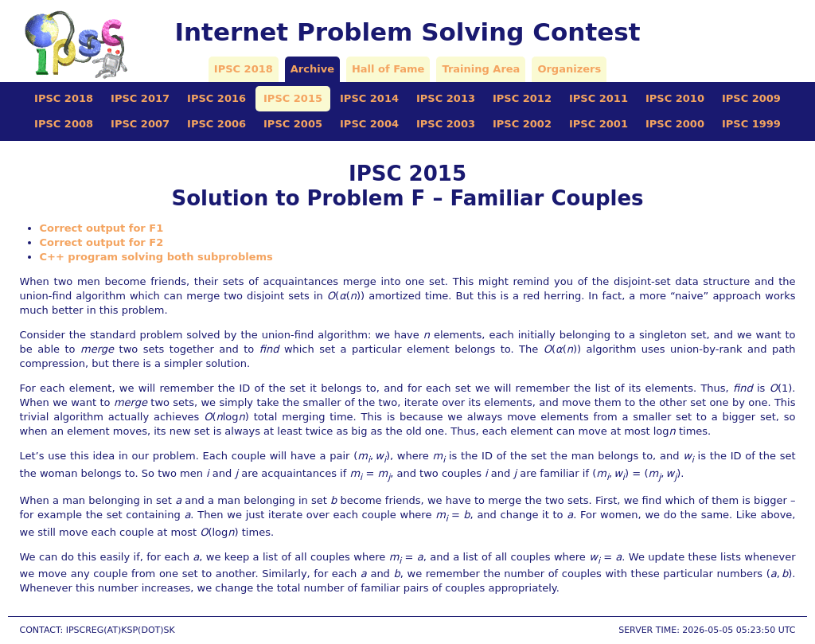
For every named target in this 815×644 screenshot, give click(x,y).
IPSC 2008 (64, 124)
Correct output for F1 (102, 228)
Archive (312, 69)
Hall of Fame (388, 69)
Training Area (481, 69)
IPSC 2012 (522, 98)
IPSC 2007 (140, 124)
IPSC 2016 (216, 98)
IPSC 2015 (293, 98)
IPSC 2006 (216, 124)
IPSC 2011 (599, 98)
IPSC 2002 (522, 124)
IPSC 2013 (446, 98)
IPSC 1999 (751, 124)
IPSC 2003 (446, 124)
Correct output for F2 (102, 242)
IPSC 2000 (675, 124)
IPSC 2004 (369, 124)
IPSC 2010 (675, 98)
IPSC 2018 (244, 69)
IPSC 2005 (293, 124)
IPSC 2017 (140, 98)
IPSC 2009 (751, 98)
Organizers (569, 69)
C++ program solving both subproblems (156, 257)
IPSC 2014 (369, 98)
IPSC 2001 (599, 124)
